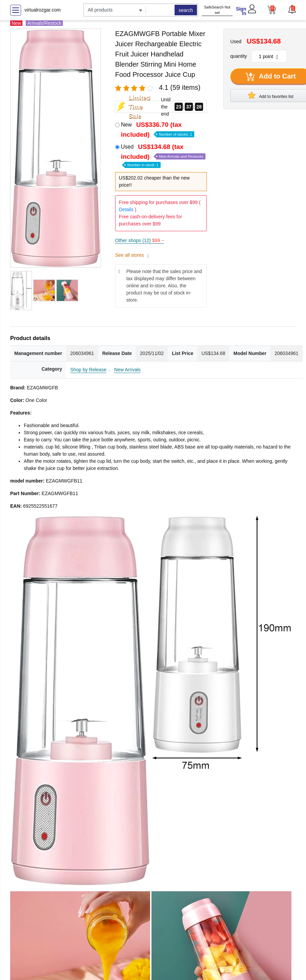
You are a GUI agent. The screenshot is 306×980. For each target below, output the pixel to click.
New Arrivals (127, 370)
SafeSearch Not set (217, 10)
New (158, 130)
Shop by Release (88, 370)
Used (163, 155)
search (186, 10)
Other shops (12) (140, 240)
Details (126, 209)
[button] (292, 9)
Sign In (241, 11)
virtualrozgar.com (43, 10)
